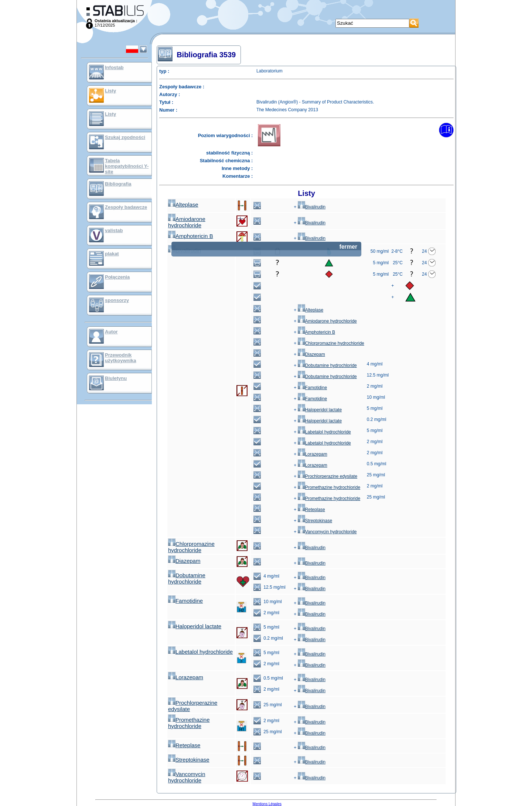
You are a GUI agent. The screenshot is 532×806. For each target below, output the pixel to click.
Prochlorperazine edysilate (328, 476)
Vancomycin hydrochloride (327, 532)
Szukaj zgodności (125, 137)
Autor (111, 332)
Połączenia (117, 277)
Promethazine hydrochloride (329, 487)
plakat (112, 254)
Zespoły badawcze (126, 207)
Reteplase (311, 510)
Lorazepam (313, 454)
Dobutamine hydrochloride (327, 365)
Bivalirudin (312, 207)
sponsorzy (117, 300)
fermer (348, 247)
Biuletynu (116, 378)
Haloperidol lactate (320, 410)
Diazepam (311, 354)
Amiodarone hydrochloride (187, 222)
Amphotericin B (191, 236)
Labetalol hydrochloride (324, 432)
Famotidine (312, 388)
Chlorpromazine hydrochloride (331, 343)
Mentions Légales (267, 804)
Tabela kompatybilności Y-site (127, 166)
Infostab (114, 67)
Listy (110, 91)
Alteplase (183, 205)
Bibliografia (118, 184)
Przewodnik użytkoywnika (121, 358)
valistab (114, 230)
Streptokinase (315, 521)
